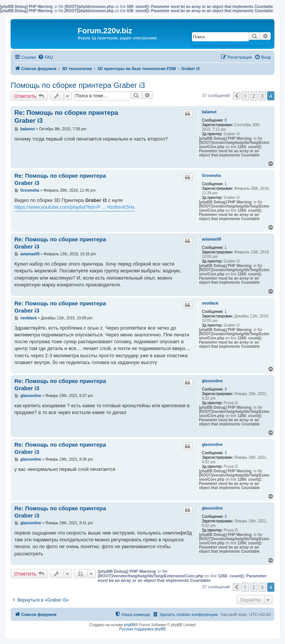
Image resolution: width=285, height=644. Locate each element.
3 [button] (262, 96)
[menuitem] (45, 57)
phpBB (130, 625)
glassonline (212, 381)
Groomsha (211, 176)
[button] (237, 96)
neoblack (210, 303)
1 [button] (245, 96)
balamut (209, 112)
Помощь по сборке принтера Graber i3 (78, 85)
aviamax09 (211, 239)
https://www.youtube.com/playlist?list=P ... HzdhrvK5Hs (75, 207)
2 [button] (254, 96)
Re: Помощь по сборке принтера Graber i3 (66, 117)
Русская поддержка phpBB (142, 629)
